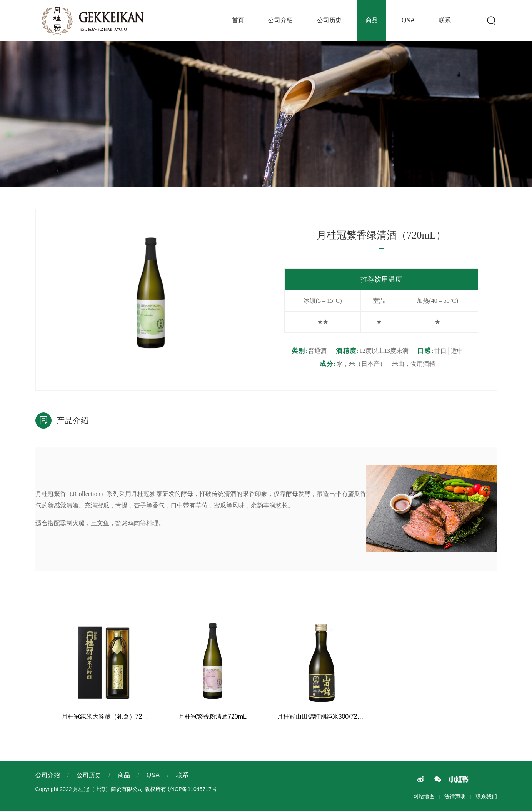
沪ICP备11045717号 (192, 789)
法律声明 (455, 796)
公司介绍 (280, 20)
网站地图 (424, 796)
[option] (151, 294)
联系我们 (486, 796)
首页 (238, 20)
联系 (445, 20)
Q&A (408, 20)
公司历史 (329, 20)
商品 (372, 20)
